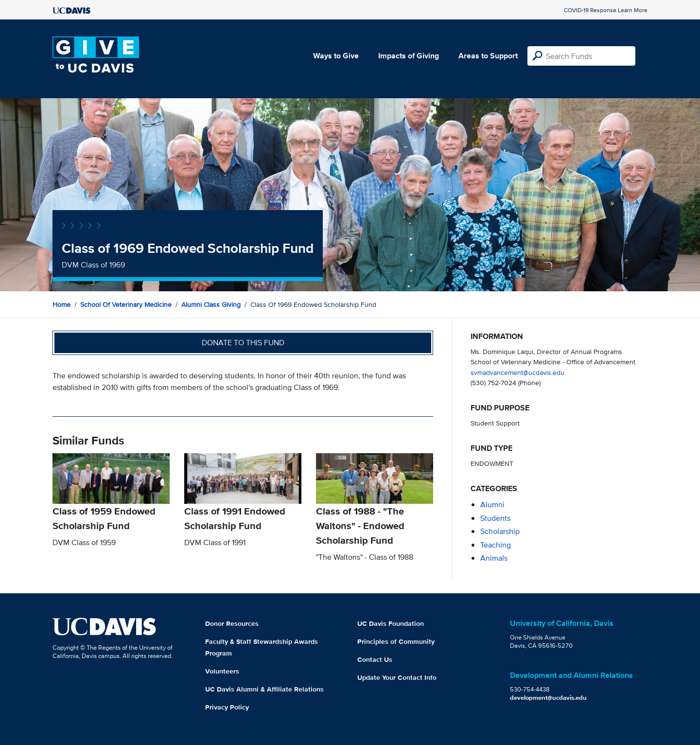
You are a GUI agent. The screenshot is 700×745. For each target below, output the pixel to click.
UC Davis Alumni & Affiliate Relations (264, 689)
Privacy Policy (227, 707)
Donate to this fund (243, 343)
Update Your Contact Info (397, 677)
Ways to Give (336, 56)
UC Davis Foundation (391, 623)
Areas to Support (488, 56)
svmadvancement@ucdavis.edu (517, 372)
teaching (496, 545)
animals (494, 558)
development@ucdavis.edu (548, 698)
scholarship (500, 531)
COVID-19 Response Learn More (606, 10)
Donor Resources (232, 623)
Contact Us (375, 659)
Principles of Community (396, 641)
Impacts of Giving (409, 56)
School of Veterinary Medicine (126, 304)
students (495, 518)
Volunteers (222, 671)
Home (61, 304)
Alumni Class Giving (211, 304)
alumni (492, 505)
